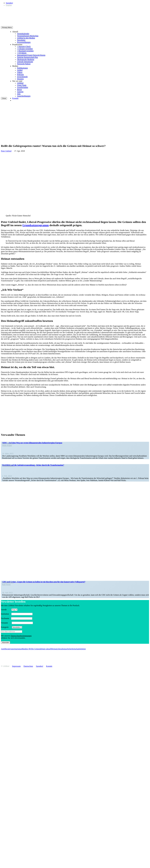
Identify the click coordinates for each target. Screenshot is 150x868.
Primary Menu (7, 27)
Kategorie (6, 627)
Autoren (20, 92)
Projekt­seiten (17, 45)
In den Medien (8, 582)
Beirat (19, 90)
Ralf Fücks (6, 584)
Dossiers (20, 79)
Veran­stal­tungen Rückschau (28, 36)
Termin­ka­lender (23, 34)
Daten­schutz (28, 666)
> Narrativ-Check (24, 47)
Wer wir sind (17, 81)
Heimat (54, 649)
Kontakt (15, 98)
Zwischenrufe (22, 77)
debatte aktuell (46, 649)
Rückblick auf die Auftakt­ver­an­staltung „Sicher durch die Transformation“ (33, 465)
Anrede (6, 610)
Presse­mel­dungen (24, 42)
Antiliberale (6, 649)
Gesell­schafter (23, 87)
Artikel (20, 70)
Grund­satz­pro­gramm (36, 225)
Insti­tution (6, 614)
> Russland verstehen (25, 51)
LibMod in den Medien (26, 38)
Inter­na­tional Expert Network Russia (31, 55)
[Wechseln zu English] (9, 5)
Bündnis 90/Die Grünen (31, 649)
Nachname (6, 618)
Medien (15, 66)
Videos (20, 72)
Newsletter (21, 40)
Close (4, 98)
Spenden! (9, 3)
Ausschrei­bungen (24, 96)
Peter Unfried (6, 151)
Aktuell (15, 32)
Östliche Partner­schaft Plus (27, 57)
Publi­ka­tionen (22, 68)
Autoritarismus (16, 649)
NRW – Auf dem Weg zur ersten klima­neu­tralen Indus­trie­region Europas (32, 443)
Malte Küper (7, 445)
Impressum (16, 666)
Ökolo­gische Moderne (26, 60)
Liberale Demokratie (25, 62)
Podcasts (20, 75)
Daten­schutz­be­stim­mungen (21, 636)
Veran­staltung (8, 466)
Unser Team (22, 85)
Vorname (6, 623)
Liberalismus (62, 649)
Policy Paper (8, 443)
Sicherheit (71, 649)
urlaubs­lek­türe (80, 649)
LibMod (20, 83)
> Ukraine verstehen (25, 49)
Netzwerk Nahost (24, 64)
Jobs (19, 94)
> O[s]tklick (22, 53)
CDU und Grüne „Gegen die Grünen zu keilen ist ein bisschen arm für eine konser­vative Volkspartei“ (44, 582)
